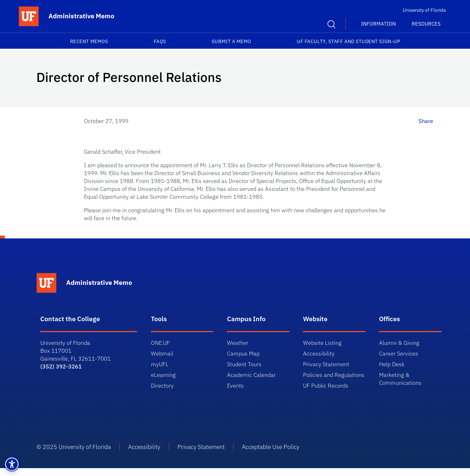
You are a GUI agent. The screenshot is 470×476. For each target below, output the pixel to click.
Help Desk (392, 364)
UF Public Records (326, 386)
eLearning (163, 375)
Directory (162, 386)
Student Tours (244, 364)
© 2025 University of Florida (74, 447)
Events (235, 386)
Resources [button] (426, 24)
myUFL (160, 364)
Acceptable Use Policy (271, 447)
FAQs (160, 41)
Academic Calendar (251, 375)
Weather (238, 343)
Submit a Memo (231, 41)
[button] (12, 464)
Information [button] (378, 24)
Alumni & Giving (399, 343)
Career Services (399, 353)
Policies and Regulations (334, 375)
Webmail (162, 353)
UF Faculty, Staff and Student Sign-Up (348, 41)
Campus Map (243, 353)
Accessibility (319, 353)
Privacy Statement (326, 364)
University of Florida (424, 10)
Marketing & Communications (400, 379)
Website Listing (322, 343)
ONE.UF (160, 343)
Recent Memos (89, 41)
